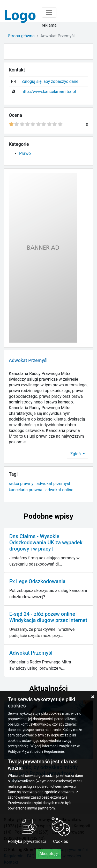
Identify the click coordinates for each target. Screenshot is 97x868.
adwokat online (59, 490)
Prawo (25, 153)
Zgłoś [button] (76, 454)
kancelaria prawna (25, 490)
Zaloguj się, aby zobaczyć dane (50, 81)
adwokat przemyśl (53, 484)
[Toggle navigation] (49, 12)
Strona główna (21, 36)
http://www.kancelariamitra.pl (49, 92)
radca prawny (21, 484)
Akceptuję (48, 854)
